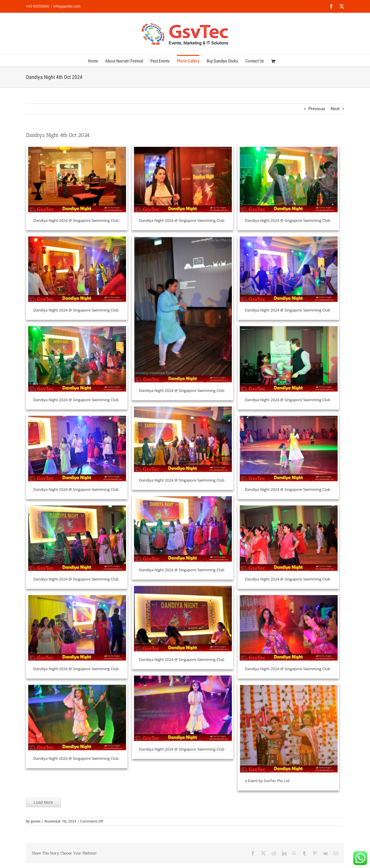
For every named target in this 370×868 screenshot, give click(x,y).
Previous (317, 109)
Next (335, 109)
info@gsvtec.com (67, 6)
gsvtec (36, 821)
